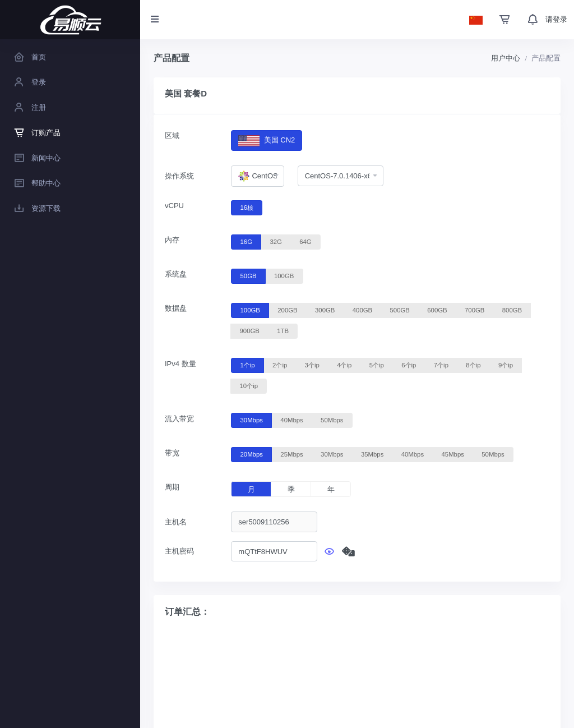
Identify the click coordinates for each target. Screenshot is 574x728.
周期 (172, 487)
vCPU (174, 206)
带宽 (172, 453)
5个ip (377, 365)
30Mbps (252, 420)
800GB (512, 310)
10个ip (249, 385)
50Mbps (332, 420)
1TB (283, 330)
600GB (437, 310)
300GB (325, 310)
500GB (400, 310)
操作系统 (179, 176)
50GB (249, 275)
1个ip (248, 365)
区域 (172, 135)
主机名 (176, 522)
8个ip (473, 365)
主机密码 (179, 551)
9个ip (506, 365)
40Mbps (291, 420)
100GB (284, 275)
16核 (247, 207)
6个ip (409, 365)
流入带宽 (179, 419)
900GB (250, 330)
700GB (475, 310)
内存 (172, 240)
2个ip (280, 365)
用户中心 (506, 58)
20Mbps (252, 454)
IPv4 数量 (180, 364)
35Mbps (372, 454)
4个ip (344, 365)
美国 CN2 (267, 140)
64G (305, 241)
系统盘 (176, 274)
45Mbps (453, 454)
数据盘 (176, 308)
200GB (287, 310)
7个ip (441, 365)
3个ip (312, 365)
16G (246, 241)
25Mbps (291, 454)
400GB (362, 310)
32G (276, 241)
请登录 (556, 19)
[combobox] (257, 176)
